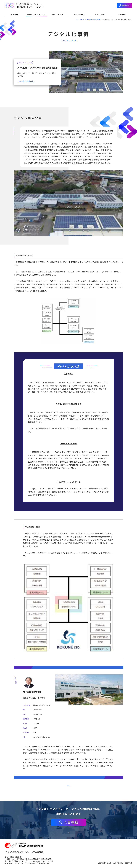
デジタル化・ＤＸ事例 (36, 14)
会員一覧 (122, 14)
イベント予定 (101, 14)
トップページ (80, 19)
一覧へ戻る (69, 785)
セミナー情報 (58, 14)
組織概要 (15, 14)
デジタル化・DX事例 (93, 19)
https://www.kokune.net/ (41, 737)
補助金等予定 (79, 14)
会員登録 (126, 5)
